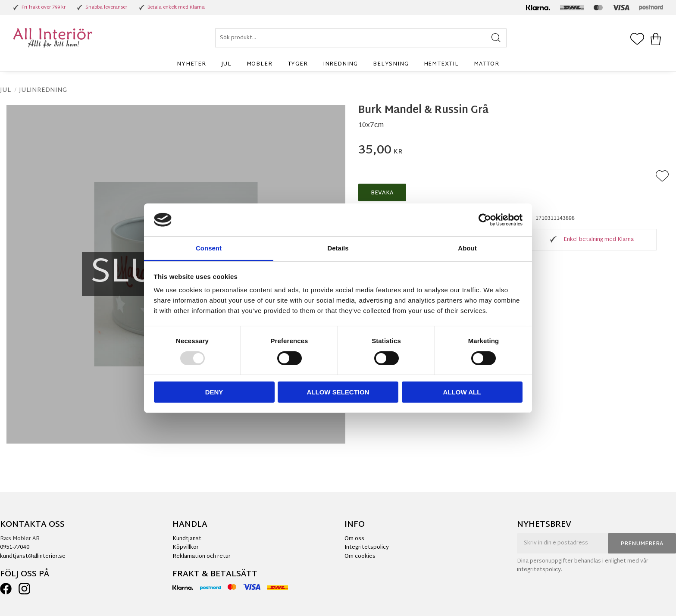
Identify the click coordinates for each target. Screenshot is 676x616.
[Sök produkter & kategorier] (361, 38)
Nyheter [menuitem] (191, 64)
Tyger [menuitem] (298, 64)
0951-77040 (15, 547)
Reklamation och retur (202, 557)
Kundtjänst (187, 539)
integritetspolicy (539, 570)
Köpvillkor (186, 547)
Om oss (354, 539)
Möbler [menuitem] (260, 64)
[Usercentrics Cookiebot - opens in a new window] (485, 220)
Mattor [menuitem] (487, 64)
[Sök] (496, 38)
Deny (214, 392)
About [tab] (467, 248)
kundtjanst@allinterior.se (33, 557)
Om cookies (360, 557)
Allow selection (338, 392)
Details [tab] (338, 248)
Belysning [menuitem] (391, 64)
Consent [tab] (209, 248)
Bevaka (382, 193)
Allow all (462, 392)
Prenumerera (642, 544)
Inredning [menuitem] (340, 64)
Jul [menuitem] (226, 64)
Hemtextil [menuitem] (441, 64)
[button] (637, 40)
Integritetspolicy (367, 547)
